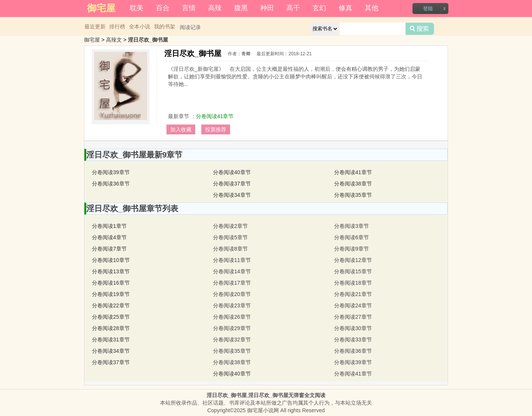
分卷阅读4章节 (109, 237)
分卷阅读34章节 (232, 195)
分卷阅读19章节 (111, 294)
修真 (345, 8)
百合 (163, 8)
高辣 (215, 8)
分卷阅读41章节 (215, 116)
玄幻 (319, 8)
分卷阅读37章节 (232, 184)
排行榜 (117, 26)
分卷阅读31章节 (111, 340)
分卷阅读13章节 (111, 271)
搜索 (420, 29)
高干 (293, 8)
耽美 (137, 8)
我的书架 (165, 26)
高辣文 (114, 40)
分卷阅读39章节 (111, 172)
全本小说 (140, 26)
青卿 (246, 54)
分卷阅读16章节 (111, 283)
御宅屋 (92, 40)
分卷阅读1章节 (109, 226)
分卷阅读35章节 (353, 195)
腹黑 (241, 8)
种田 (267, 8)
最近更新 (95, 26)
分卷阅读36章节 (111, 184)
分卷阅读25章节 (111, 317)
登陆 (428, 9)
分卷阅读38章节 (353, 184)
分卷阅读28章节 (111, 328)
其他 (372, 8)
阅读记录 (190, 27)
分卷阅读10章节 (111, 260)
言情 (189, 8)
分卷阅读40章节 (232, 172)
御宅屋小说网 (263, 410)
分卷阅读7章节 (109, 249)
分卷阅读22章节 (111, 305)
